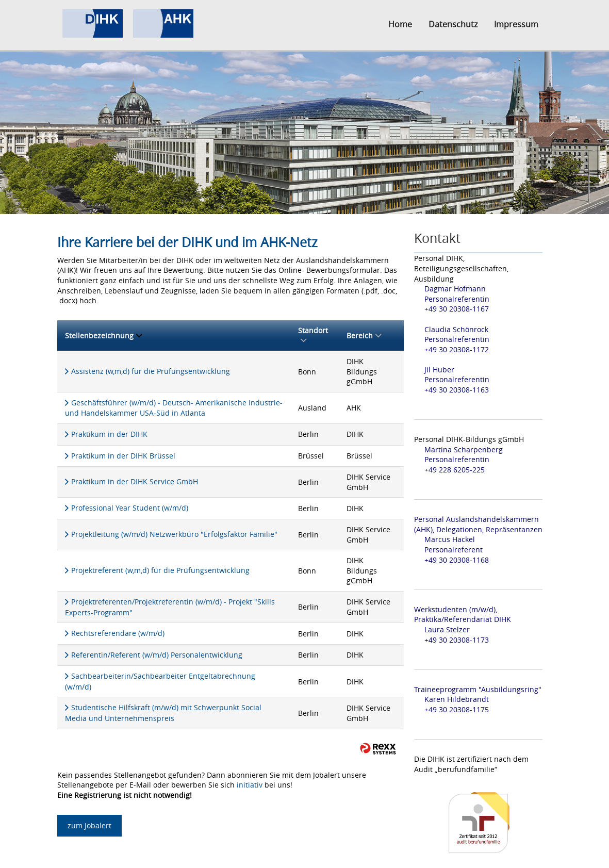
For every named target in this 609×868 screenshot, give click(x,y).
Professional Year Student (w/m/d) (130, 508)
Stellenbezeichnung (103, 335)
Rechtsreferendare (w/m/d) (118, 633)
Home (400, 24)
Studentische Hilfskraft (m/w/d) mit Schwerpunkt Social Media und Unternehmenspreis (163, 713)
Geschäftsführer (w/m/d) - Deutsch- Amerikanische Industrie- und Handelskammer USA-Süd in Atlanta (174, 408)
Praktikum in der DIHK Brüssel (123, 456)
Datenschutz (453, 24)
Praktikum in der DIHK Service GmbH (135, 481)
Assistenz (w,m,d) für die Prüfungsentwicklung (151, 371)
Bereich (364, 335)
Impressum (516, 24)
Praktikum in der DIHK (109, 434)
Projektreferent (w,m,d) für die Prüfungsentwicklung (160, 570)
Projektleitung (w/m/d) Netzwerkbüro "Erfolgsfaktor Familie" (174, 534)
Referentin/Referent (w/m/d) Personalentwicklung (157, 655)
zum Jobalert (89, 825)
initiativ (250, 785)
